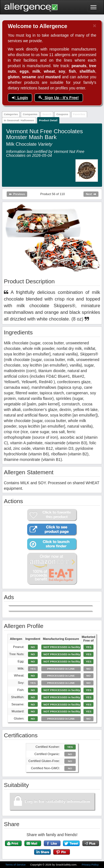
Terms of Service (16, 865)
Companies (30, 114)
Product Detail (48, 120)
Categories (11, 114)
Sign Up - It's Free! (59, 98)
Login (20, 98)
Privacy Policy (90, 865)
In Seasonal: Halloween (19, 120)
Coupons (62, 114)
